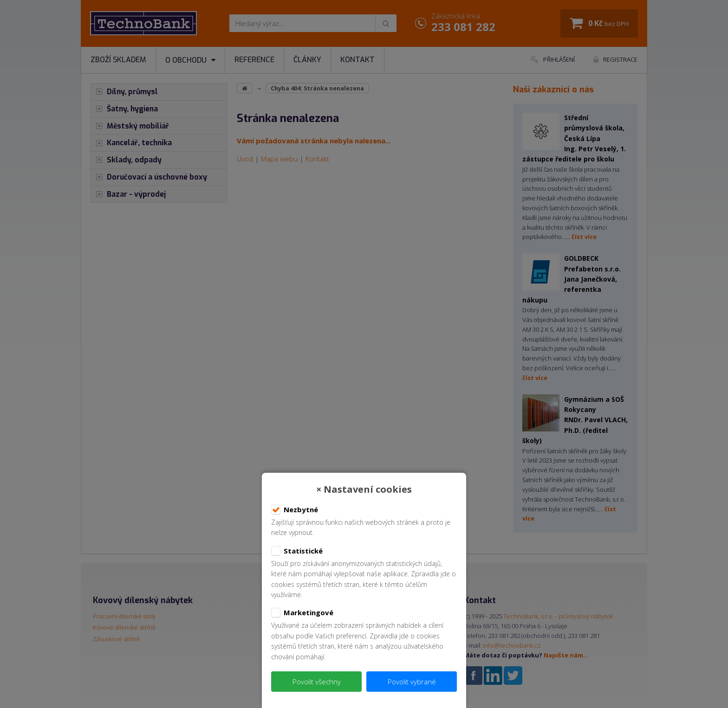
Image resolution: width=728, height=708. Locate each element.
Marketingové (302, 613)
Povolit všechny (317, 682)
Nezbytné (295, 510)
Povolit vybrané (412, 682)
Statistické (297, 551)
